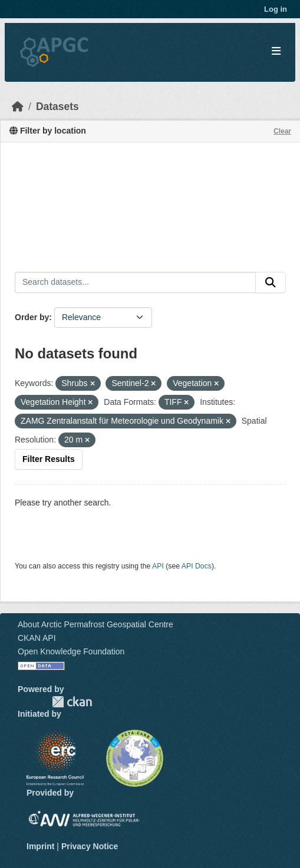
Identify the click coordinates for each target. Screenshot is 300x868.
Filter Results (49, 459)
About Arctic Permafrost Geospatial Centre (95, 624)
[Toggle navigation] (276, 51)
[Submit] (271, 282)
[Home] (18, 107)
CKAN (72, 702)
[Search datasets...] (135, 282)
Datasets (57, 107)
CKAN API (37, 638)
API (158, 566)
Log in (276, 9)
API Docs (197, 566)
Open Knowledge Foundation (71, 651)
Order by (32, 317)
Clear (282, 131)
